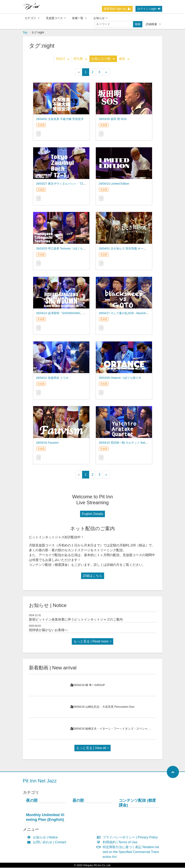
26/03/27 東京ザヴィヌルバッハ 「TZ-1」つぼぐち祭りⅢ (72, 184)
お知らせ (100, 18)
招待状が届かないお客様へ (48, 630)
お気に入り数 (103, 59)
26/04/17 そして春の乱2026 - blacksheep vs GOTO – (132, 314)
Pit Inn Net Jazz (40, 781)
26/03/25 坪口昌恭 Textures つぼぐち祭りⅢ (64, 249)
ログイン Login (149, 9)
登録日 (62, 59)
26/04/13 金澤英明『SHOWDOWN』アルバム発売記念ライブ (75, 314)
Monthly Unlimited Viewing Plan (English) (45, 818)
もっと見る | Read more (92, 642)
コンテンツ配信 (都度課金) (137, 803)
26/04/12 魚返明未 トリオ (52, 378)
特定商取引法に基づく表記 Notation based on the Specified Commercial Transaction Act (129, 852)
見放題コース (56, 18)
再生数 (80, 59)
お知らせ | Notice (43, 838)
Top (25, 33)
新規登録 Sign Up (117, 9)
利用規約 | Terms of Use (118, 843)
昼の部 (78, 801)
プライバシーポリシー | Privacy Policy (128, 838)
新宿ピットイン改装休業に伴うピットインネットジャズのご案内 (76, 620)
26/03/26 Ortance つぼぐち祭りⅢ (120, 378)
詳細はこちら (93, 576)
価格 (124, 59)
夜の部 (32, 801)
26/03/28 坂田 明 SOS (113, 119)
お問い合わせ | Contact (48, 843)
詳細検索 (153, 24)
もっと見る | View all (93, 748)
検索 (138, 24)
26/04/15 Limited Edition (114, 184)
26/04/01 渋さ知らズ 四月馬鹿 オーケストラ (127, 249)
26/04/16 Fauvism (47, 443)
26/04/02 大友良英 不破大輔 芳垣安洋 (60, 119)
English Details (93, 514)
